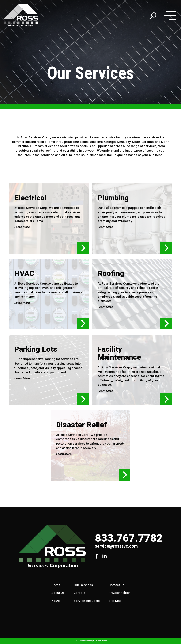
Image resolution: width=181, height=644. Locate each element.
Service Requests (87, 601)
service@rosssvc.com (116, 546)
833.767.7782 (129, 538)
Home (56, 585)
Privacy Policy (119, 593)
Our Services (83, 585)
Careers (79, 593)
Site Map (115, 601)
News (55, 601)
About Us (58, 593)
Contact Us (116, 585)
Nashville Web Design (86, 641)
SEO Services (102, 641)
